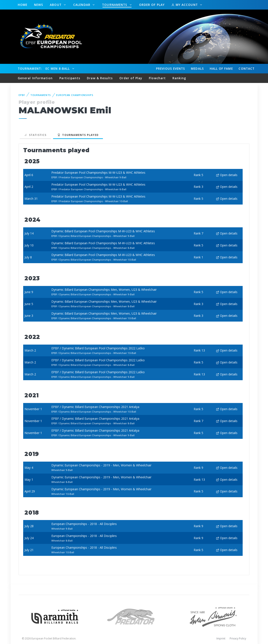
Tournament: (30, 69)
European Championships (75, 95)
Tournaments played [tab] (78, 135)
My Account (185, 5)
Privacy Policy (238, 638)
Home (23, 5)
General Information (35, 78)
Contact (247, 69)
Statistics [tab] (35, 135)
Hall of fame (221, 69)
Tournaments (115, 5)
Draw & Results (100, 78)
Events (171, 69)
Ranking (179, 78)
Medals (197, 69)
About (56, 5)
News (39, 5)
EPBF (22, 95)
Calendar (82, 5)
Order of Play (152, 5)
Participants (70, 78)
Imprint (221, 638)
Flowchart (157, 78)
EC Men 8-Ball (58, 69)
